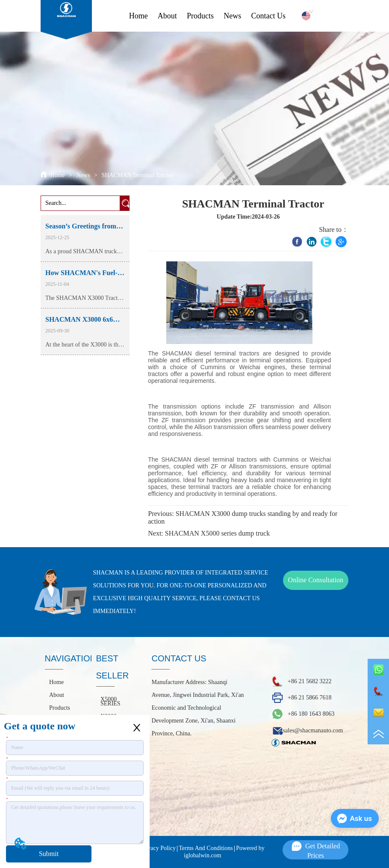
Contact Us (268, 16)
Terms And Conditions (206, 848)
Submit (49, 854)
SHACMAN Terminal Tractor (137, 175)
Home (139, 16)
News (232, 16)
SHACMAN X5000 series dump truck (217, 533)
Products (200, 16)
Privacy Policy (158, 848)
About (167, 16)
